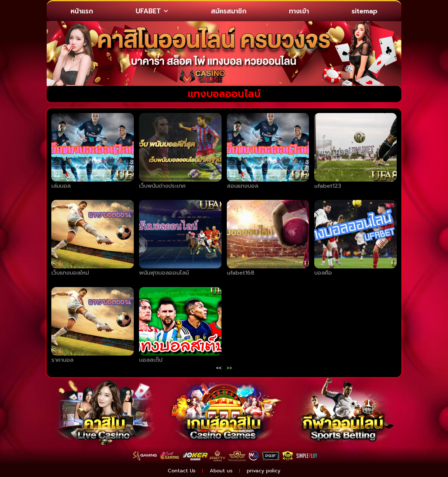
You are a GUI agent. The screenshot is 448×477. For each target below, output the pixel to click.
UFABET (152, 11)
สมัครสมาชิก (229, 11)
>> (229, 368)
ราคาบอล (62, 360)
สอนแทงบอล (243, 186)
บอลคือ (323, 273)
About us (221, 471)
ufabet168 (240, 273)
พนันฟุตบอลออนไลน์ (164, 273)
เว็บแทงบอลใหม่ (70, 273)
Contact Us (182, 471)
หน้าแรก (82, 11)
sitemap (364, 11)
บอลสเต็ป (151, 360)
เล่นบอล (61, 186)
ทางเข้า (299, 11)
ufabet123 (328, 186)
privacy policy (264, 471)
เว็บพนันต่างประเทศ (162, 186)
